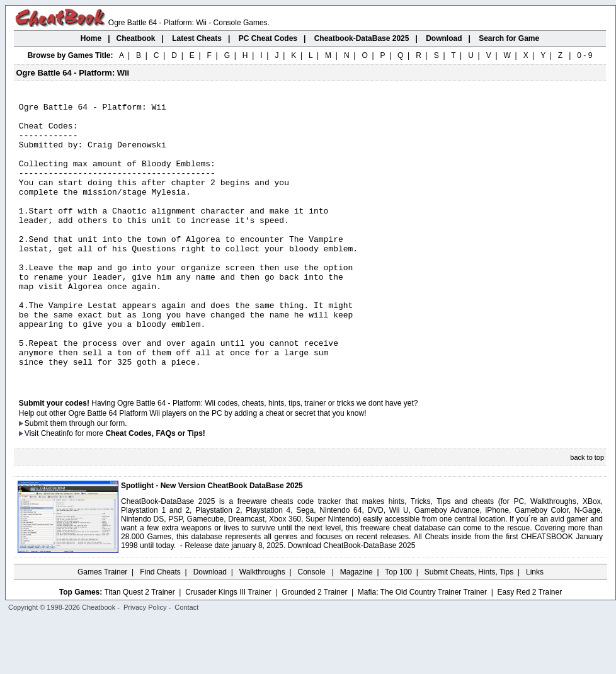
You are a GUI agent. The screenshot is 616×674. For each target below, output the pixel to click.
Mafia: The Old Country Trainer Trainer (422, 647)
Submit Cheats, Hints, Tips (469, 627)
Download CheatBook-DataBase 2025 (352, 600)
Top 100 (398, 627)
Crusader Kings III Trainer (228, 647)
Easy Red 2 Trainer (529, 647)
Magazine (356, 627)
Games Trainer (102, 627)
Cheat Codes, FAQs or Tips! (155, 488)
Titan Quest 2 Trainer (139, 647)
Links (535, 627)
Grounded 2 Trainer (314, 647)
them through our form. (89, 478)
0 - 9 (585, 55)
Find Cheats (160, 627)
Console (313, 627)
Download (210, 627)
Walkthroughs (262, 627)
